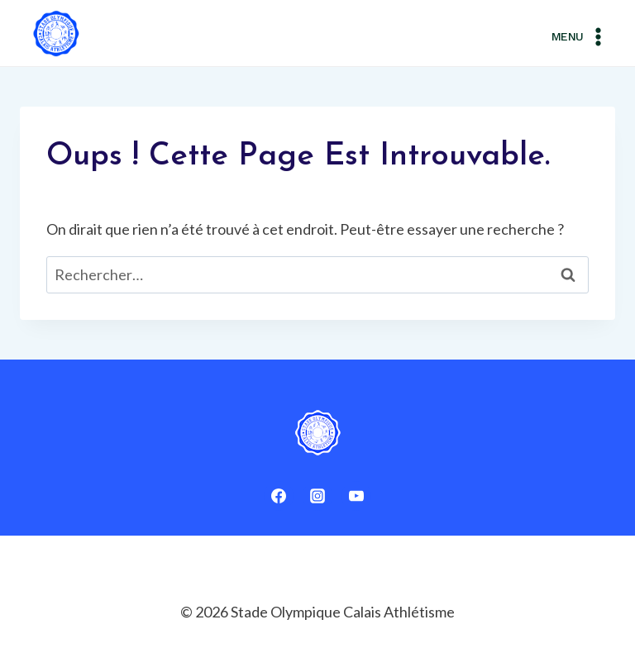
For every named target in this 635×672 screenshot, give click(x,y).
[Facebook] (279, 496)
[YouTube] (356, 496)
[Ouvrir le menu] (580, 33)
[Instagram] (317, 496)
